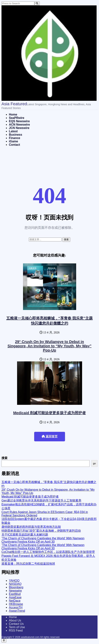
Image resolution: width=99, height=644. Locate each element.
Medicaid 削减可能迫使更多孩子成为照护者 (49, 413)
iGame (13, 141)
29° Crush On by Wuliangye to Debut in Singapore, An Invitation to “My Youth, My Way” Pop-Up (49, 346)
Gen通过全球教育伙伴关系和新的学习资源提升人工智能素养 (41, 500)
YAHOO (14, 581)
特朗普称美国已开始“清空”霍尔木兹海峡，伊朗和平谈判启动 (41, 531)
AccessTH (16, 607)
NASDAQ (15, 584)
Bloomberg (16, 587)
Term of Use (17, 627)
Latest (13, 131)
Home (13, 114)
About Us (15, 620)
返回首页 (50, 436)
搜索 (4, 458)
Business (16, 135)
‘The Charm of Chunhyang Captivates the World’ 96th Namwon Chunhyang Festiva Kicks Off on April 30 (43, 540)
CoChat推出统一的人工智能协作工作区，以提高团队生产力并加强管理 (48, 552)
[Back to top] (4, 641)
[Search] (37, 3)
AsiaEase (15, 597)
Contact (14, 145)
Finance (14, 138)
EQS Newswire (19, 121)
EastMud (15, 594)
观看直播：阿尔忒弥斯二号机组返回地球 (28, 564)
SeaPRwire (17, 118)
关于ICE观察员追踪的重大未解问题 (25, 535)
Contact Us (16, 624)
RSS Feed (16, 630)
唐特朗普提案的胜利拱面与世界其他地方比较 (31, 527)
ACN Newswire (19, 125)
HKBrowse (16, 604)
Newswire (15, 591)
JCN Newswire (19, 128)
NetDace (15, 601)
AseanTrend (17, 611)
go (94, 463)
